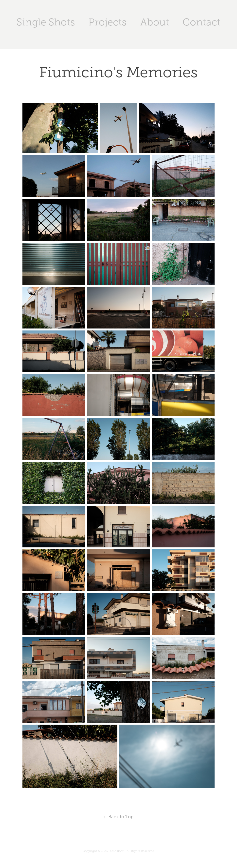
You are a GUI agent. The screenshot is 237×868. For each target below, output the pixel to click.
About (155, 22)
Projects (107, 22)
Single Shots (46, 22)
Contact (201, 22)
